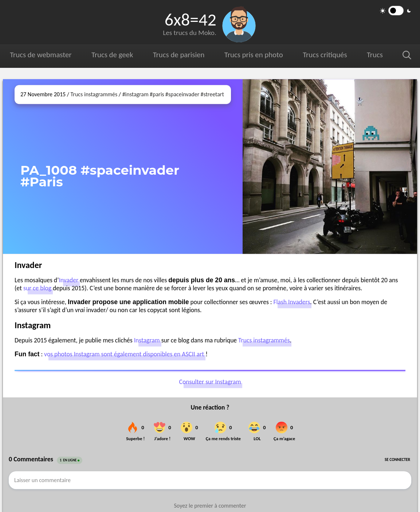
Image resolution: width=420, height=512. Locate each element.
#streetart (212, 94)
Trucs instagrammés (94, 94)
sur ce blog (37, 288)
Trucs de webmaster (41, 55)
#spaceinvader (182, 94)
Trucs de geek (112, 55)
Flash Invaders (292, 302)
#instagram (136, 94)
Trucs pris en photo (253, 55)
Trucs (374, 55)
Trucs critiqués (324, 55)
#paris (157, 94)
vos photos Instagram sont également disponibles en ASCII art (124, 354)
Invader (68, 280)
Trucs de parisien (178, 55)
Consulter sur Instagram (210, 382)
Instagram (147, 340)
